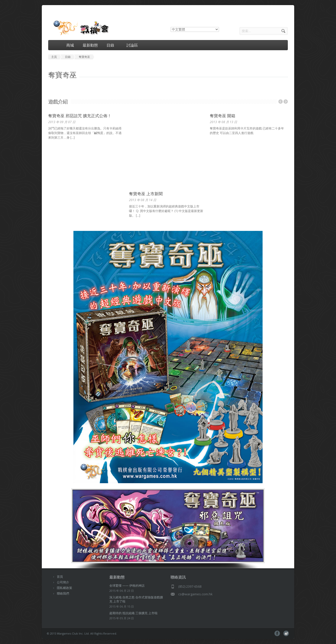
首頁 (60, 577)
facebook (277, 633)
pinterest (286, 633)
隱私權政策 (64, 588)
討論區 (132, 45)
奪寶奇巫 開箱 (223, 116)
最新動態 (90, 45)
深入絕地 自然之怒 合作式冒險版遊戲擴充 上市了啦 (136, 599)
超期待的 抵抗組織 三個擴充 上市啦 (133, 613)
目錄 (112, 45)
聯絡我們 (63, 593)
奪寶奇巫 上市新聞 (146, 194)
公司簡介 (63, 582)
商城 (70, 45)
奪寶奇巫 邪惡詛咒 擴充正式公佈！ (80, 116)
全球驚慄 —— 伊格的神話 (127, 586)
